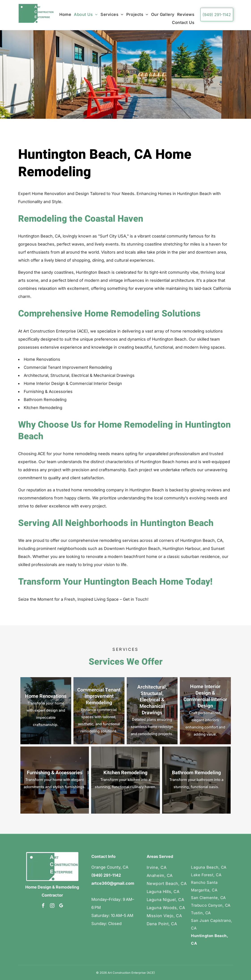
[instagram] (52, 906)
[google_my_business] (61, 906)
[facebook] (43, 906)
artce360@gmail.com (113, 883)
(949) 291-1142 (106, 875)
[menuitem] (67, 15)
